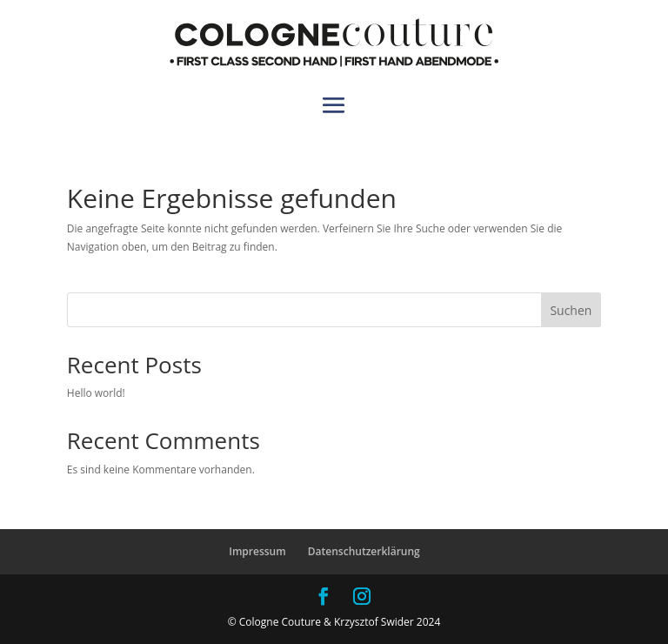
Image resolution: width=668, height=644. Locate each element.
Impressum (257, 551)
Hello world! (96, 393)
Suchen (571, 310)
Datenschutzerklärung (364, 551)
